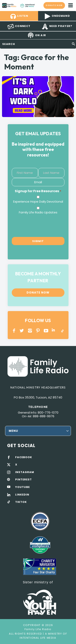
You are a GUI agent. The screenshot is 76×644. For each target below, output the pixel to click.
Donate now (54, 5)
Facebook (14, 331)
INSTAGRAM (30, 331)
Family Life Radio (39, 5)
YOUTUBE (46, 331)
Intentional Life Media (38, 638)
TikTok (62, 331)
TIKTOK (21, 502)
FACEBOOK (24, 457)
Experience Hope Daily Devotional (38, 201)
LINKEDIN (54, 331)
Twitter (22, 331)
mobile (71, 5)
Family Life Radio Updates (38, 212)
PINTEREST (38, 331)
